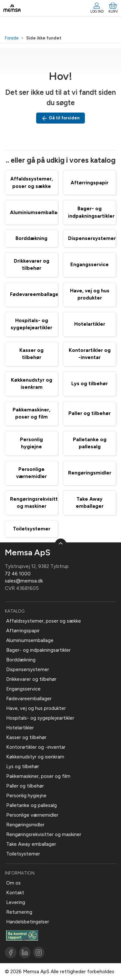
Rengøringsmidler (90, 473)
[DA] (12, 8)
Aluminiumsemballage (37, 212)
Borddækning (31, 238)
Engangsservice (90, 265)
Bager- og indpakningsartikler (38, 650)
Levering (16, 902)
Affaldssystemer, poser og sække (44, 621)
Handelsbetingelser (28, 922)
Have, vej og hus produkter (36, 708)
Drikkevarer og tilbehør (31, 679)
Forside (12, 38)
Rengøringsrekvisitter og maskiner (44, 834)
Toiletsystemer (32, 529)
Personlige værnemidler (32, 815)
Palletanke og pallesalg (31, 805)
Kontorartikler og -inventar (36, 747)
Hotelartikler (90, 324)
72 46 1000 (18, 574)
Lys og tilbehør (90, 384)
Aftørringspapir (90, 183)
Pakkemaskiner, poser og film (38, 776)
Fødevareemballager (35, 294)
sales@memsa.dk (24, 581)
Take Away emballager (31, 844)
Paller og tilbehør (90, 413)
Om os (13, 883)
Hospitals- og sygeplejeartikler (40, 718)
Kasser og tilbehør (26, 737)
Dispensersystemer (92, 238)
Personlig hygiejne (26, 796)
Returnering (19, 912)
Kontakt (15, 893)
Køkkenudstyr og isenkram (35, 757)
